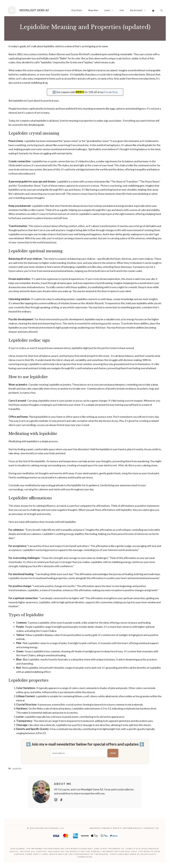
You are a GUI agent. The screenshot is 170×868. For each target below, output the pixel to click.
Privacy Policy (112, 828)
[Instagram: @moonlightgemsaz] (56, 800)
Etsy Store (77, 10)
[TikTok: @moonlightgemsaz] (61, 800)
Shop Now (93, 10)
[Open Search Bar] (162, 10)
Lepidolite (17, 768)
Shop (115, 92)
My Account (140, 10)
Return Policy (133, 828)
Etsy (106, 92)
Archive (95, 828)
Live (122, 10)
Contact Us (151, 828)
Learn (110, 10)
